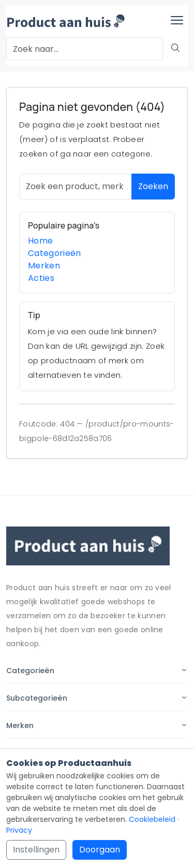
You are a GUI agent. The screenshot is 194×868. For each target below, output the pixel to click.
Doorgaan (100, 850)
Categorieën (55, 253)
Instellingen (36, 850)
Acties (41, 278)
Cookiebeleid (152, 819)
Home (40, 241)
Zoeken (153, 186)
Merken (44, 266)
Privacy (19, 830)
